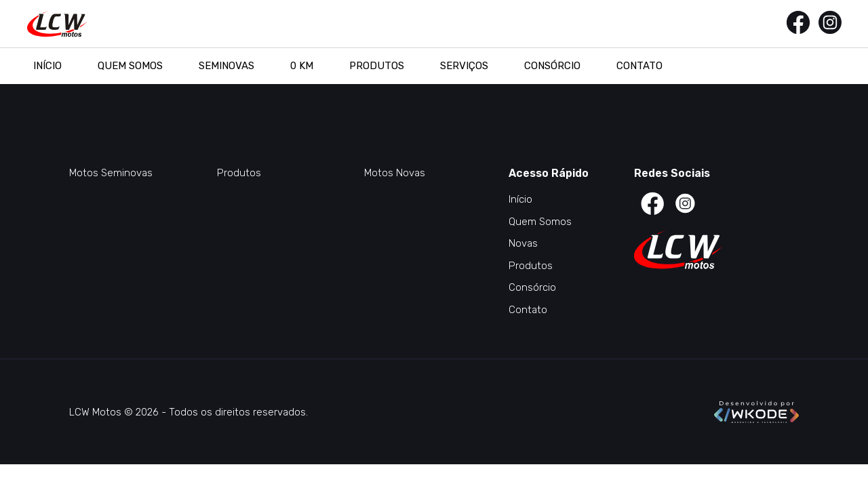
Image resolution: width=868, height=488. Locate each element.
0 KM (302, 66)
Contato (639, 66)
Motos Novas (395, 173)
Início (47, 66)
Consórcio (552, 66)
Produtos (377, 66)
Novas (523, 243)
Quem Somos (130, 66)
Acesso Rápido (549, 173)
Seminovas (226, 66)
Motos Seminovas (111, 173)
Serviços (464, 66)
